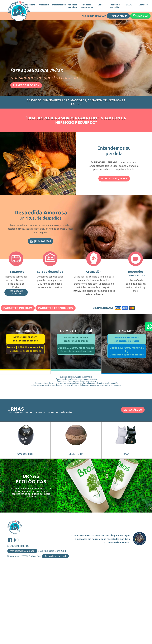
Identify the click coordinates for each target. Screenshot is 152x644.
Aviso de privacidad (55, 556)
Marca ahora (118, 16)
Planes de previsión (115, 6)
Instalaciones (58, 5)
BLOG (129, 5)
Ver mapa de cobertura (16, 292)
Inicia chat (140, 16)
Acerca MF (30, 5)
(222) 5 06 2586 (41, 241)
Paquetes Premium (18, 308)
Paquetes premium (72, 6)
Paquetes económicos (86, 6)
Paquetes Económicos (56, 308)
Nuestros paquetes (114, 179)
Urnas (101, 5)
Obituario (44, 5)
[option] (76, 54)
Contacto (143, 5)
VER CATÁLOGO (133, 410)
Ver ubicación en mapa (22, 551)
